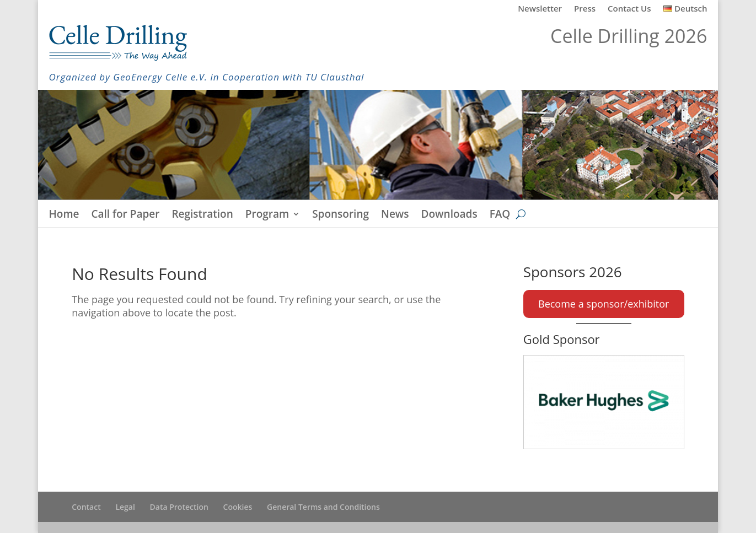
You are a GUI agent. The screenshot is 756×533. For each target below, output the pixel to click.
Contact (86, 507)
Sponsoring (341, 216)
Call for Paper (126, 216)
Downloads (449, 216)
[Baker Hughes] (604, 402)
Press (585, 9)
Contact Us (629, 9)
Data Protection (179, 507)
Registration (202, 216)
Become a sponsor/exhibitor (604, 304)
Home (64, 216)
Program (267, 216)
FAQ (500, 216)
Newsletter (540, 9)
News (395, 216)
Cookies (238, 507)
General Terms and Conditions (323, 507)
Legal (125, 507)
